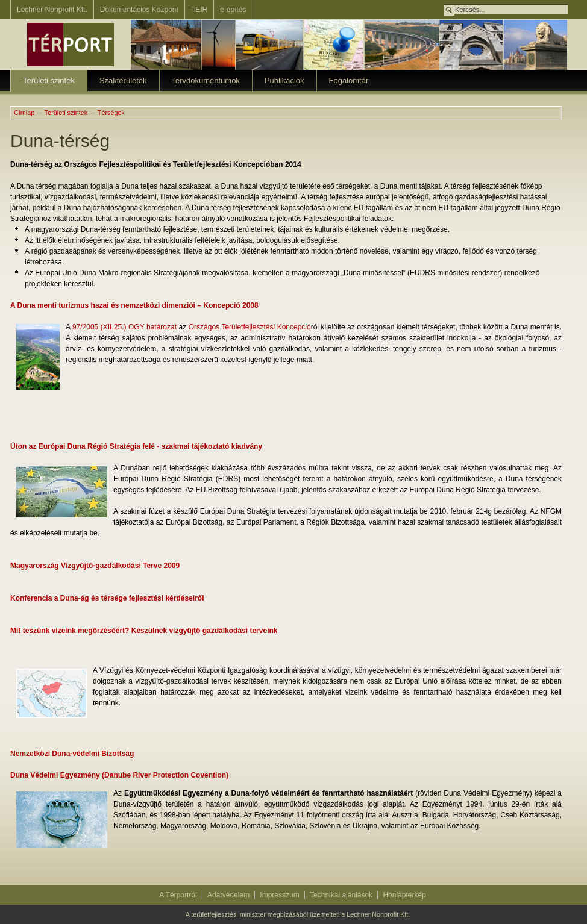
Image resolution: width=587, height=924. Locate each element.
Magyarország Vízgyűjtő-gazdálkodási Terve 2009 (95, 566)
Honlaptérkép (404, 895)
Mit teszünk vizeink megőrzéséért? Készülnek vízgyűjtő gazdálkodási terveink (144, 631)
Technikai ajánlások (341, 895)
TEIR (199, 10)
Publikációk (284, 80)
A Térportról (178, 895)
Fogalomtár (349, 80)
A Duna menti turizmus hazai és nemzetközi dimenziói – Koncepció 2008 (134, 305)
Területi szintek (49, 80)
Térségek (111, 113)
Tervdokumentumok (206, 80)
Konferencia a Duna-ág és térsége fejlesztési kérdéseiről (107, 598)
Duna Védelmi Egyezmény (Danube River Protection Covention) (119, 775)
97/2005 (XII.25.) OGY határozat (126, 327)
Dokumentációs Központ (139, 10)
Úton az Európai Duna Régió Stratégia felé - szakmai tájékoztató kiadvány (136, 446)
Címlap (24, 113)
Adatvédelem (228, 895)
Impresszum (279, 895)
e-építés (233, 10)
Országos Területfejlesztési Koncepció (250, 327)
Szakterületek (123, 80)
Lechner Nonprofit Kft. (52, 10)
